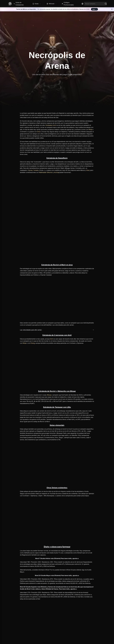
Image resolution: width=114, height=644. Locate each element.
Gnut (39, 132)
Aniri (52, 339)
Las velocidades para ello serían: (57, 330)
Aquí (94, 9)
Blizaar (49, 395)
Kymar (31, 170)
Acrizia (56, 172)
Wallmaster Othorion (46, 172)
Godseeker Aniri (51, 125)
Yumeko (36, 170)
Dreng (33, 343)
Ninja (90, 129)
